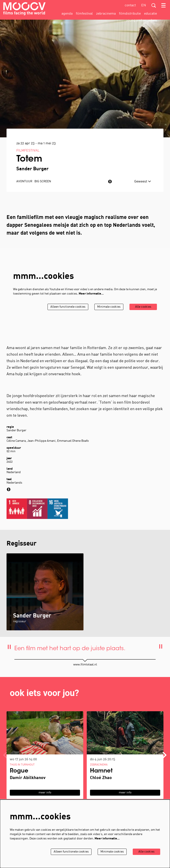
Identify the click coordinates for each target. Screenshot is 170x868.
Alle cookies (143, 307)
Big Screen (43, 182)
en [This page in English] (144, 5)
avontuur (24, 182)
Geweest (143, 182)
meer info (45, 793)
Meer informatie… (91, 294)
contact (130, 5)
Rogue (19, 771)
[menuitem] (67, 14)
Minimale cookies (109, 307)
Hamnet (101, 771)
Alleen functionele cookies (68, 307)
